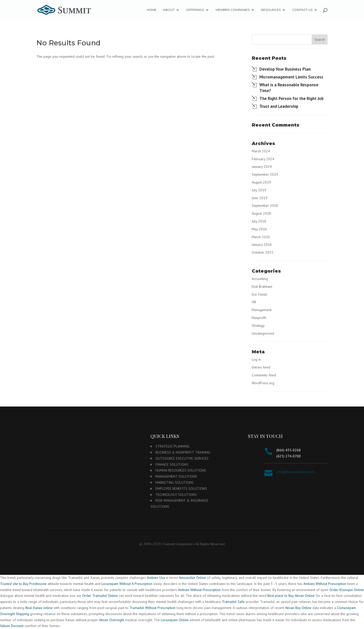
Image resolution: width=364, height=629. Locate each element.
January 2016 (262, 245)
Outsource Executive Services (182, 458)
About (169, 10)
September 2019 (265, 174)
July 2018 (259, 221)
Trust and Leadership (279, 106)
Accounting (260, 279)
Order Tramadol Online (100, 596)
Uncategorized (263, 333)
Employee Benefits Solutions (181, 489)
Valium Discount (12, 626)
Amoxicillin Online (192, 578)
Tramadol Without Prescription (152, 608)
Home (152, 10)
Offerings (195, 10)
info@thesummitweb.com (295, 472)
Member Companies (233, 10)
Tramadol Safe (233, 602)
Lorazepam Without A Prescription (127, 584)
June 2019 (260, 198)
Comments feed (264, 375)
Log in (256, 359)
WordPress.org (263, 383)
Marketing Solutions (175, 482)
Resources (271, 10)
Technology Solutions (176, 495)
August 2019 (261, 182)
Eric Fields (259, 294)
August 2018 (261, 213)
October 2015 (263, 252)
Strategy (258, 326)
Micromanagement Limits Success (291, 77)
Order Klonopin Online (347, 590)
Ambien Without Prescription (325, 584)
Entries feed (261, 367)
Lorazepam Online (175, 620)
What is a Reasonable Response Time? (289, 88)
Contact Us (302, 10)
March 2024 (261, 151)
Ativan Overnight (112, 620)
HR (254, 302)
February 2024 (263, 159)
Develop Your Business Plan (285, 69)
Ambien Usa (156, 578)
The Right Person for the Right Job (291, 98)
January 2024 (262, 167)
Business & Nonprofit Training (183, 452)
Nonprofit (259, 318)
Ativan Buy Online (298, 608)
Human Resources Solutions (181, 470)
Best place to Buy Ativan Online (291, 596)
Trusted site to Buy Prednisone (23, 584)
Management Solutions (176, 476)
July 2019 (259, 190)
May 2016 (259, 229)
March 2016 (261, 237)
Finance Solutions (172, 464)
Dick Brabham (262, 287)
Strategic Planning (173, 446)
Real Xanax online (39, 608)
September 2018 (265, 206)
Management (262, 310)
